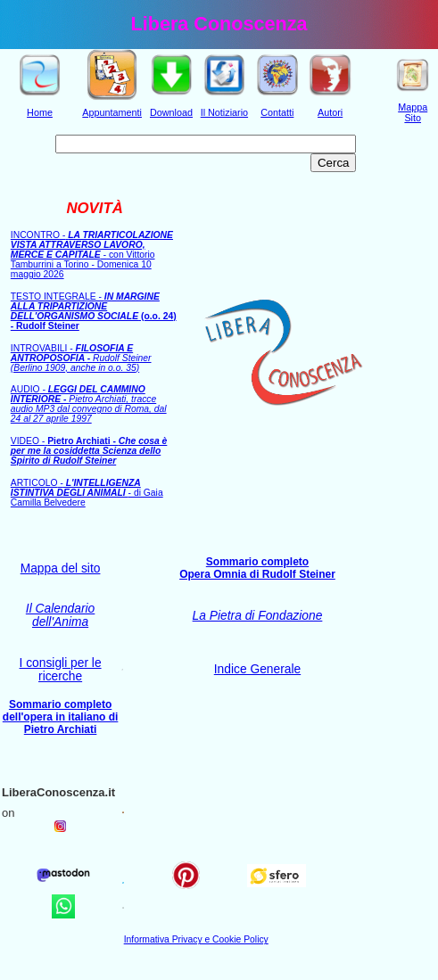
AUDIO (89, 404)
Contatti (277, 112)
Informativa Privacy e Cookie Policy (196, 939)
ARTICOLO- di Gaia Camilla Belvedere (87, 493)
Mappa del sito (61, 568)
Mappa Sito (413, 112)
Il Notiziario (224, 112)
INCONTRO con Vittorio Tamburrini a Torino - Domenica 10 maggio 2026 (92, 255)
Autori (330, 112)
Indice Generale (257, 669)
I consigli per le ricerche (61, 670)
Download (171, 112)
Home (40, 112)
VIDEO (89, 451)
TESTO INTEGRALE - (94, 311)
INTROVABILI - (81, 358)
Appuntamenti (112, 112)
